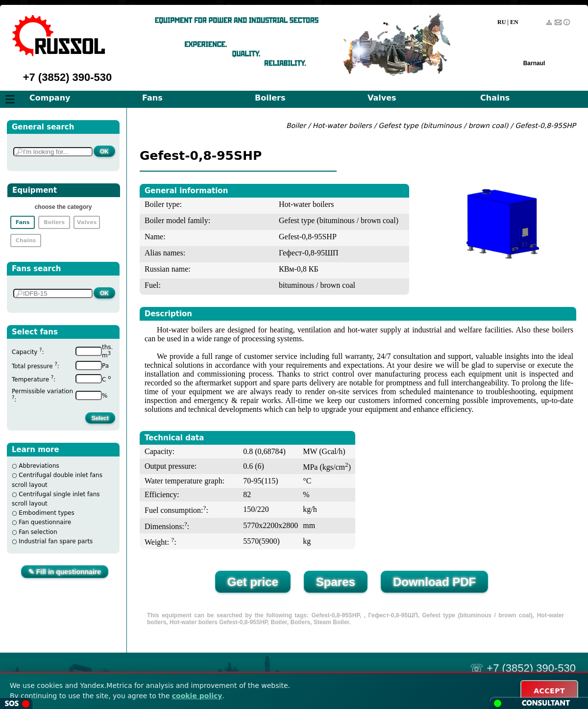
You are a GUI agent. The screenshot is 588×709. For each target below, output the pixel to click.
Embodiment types (46, 513)
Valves (382, 98)
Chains (495, 98)
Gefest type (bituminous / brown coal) (443, 126)
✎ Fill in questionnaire (65, 572)
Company (50, 98)
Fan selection (38, 532)
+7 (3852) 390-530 (68, 77)
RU (502, 22)
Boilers (270, 98)
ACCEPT (549, 691)
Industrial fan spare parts (56, 541)
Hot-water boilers (342, 126)
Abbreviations (39, 466)
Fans (152, 98)
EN (514, 22)
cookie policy (197, 696)
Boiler (296, 126)
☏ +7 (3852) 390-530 (523, 668)
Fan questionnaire (45, 522)
